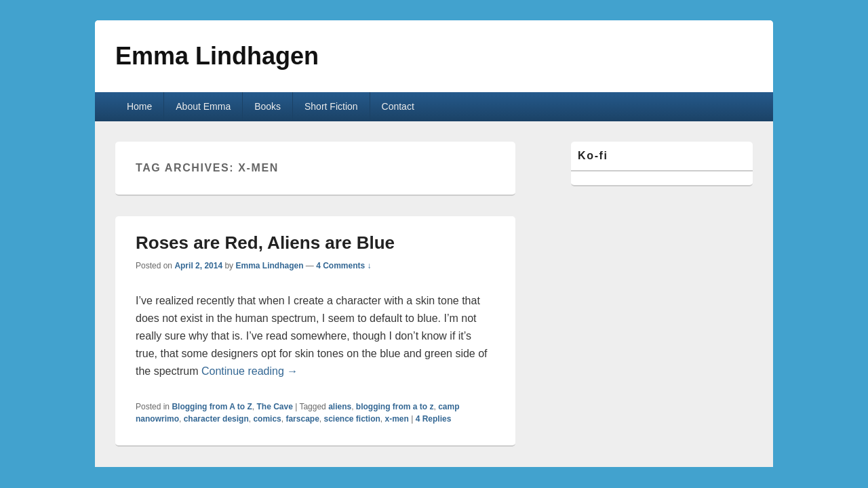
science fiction (352, 419)
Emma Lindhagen (217, 56)
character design (216, 419)
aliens (340, 407)
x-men (397, 419)
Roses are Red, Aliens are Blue (265, 243)
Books (268, 106)
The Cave (274, 407)
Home (139, 106)
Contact (398, 106)
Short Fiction (331, 106)
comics (267, 419)
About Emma (203, 106)
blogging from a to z (395, 407)
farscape (302, 419)
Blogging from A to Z (212, 407)
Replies (434, 419)
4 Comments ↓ (343, 266)
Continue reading (250, 371)
